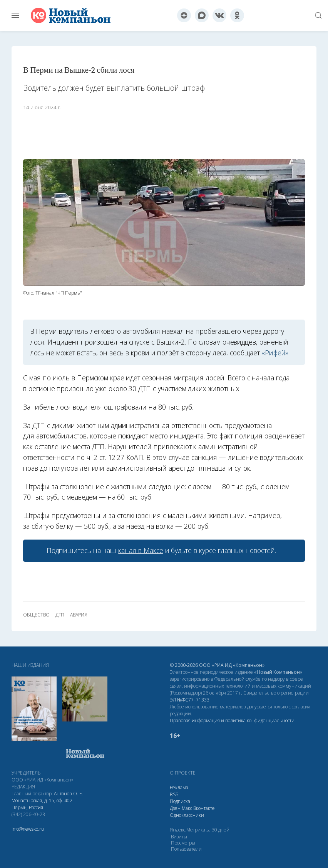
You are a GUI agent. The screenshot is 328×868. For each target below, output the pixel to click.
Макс (187, 808)
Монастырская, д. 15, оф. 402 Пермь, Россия (42, 804)
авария (79, 615)
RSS (174, 794)
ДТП (60, 615)
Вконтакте (204, 808)
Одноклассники (187, 815)
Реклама (179, 787)
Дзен (175, 808)
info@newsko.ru (28, 829)
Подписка (180, 801)
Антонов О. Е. (69, 794)
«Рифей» (275, 353)
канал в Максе (141, 550)
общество (36, 615)
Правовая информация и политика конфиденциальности (232, 721)
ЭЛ (190, 700)
